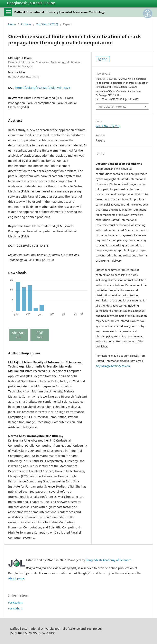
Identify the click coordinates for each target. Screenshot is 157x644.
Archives (26, 24)
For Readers (15, 602)
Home (12, 24)
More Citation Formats (112, 107)
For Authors (15, 608)
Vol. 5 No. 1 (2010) (47, 24)
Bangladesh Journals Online (31, 3)
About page (16, 578)
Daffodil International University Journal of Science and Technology (59, 12)
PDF (104, 59)
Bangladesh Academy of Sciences (109, 560)
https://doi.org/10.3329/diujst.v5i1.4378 (43, 88)
